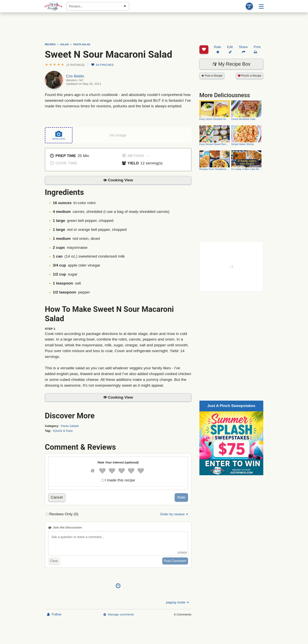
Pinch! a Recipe (250, 60)
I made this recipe (120, 480)
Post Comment (175, 561)
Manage (119, 614)
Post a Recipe (212, 60)
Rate (181, 497)
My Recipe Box (231, 49)
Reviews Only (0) (64, 514)
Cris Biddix (75, 76)
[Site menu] (261, 6)
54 (103, 65)
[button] (65, 65)
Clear (54, 561)
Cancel (57, 497)
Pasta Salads (70, 426)
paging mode (178, 602)
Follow (54, 614)
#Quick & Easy (63, 430)
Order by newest (174, 514)
